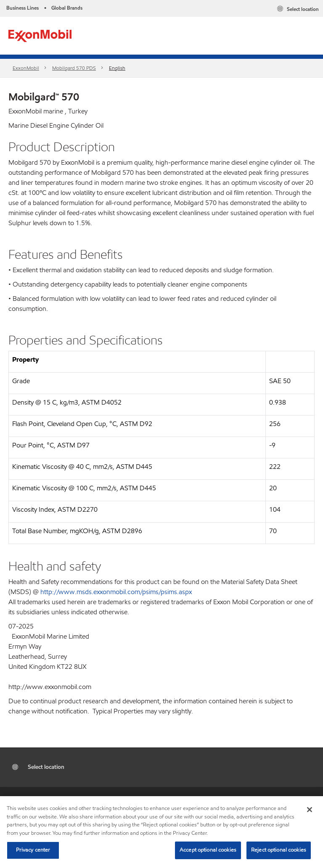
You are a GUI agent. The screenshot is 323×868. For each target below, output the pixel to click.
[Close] (310, 810)
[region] (161, 832)
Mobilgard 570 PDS (74, 68)
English (117, 68)
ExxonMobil (26, 68)
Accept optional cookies (208, 850)
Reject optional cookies (279, 850)
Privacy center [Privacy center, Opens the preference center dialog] (33, 850)
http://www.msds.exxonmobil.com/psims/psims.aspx (116, 592)
